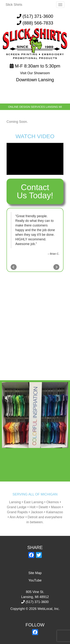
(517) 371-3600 (35, 16)
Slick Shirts (14, 5)
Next (56, 267)
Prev (14, 267)
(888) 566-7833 (38, 23)
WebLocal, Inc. (49, 609)
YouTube (35, 580)
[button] (35, 456)
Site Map (35, 573)
